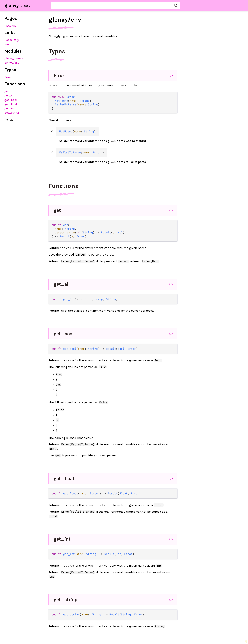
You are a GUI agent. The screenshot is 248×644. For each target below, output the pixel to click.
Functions (63, 186)
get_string (12, 113)
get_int (10, 108)
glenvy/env (12, 63)
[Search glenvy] (115, 6)
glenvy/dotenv (14, 58)
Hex (7, 44)
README (10, 26)
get (7, 91)
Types (57, 51)
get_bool (11, 100)
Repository (12, 40)
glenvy (12, 5)
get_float (11, 104)
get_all (9, 95)
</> (171, 75)
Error (8, 77)
